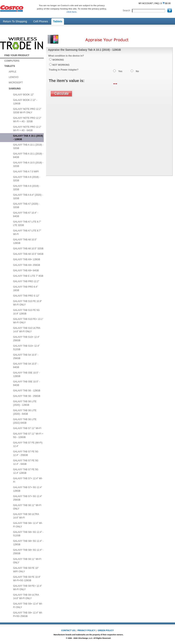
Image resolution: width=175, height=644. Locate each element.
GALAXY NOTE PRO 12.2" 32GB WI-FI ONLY (27, 111)
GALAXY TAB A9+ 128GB (27, 259)
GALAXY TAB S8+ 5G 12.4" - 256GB (28, 552)
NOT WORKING (61, 65)
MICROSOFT (16, 83)
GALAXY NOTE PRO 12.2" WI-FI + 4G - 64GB (27, 129)
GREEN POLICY (106, 630)
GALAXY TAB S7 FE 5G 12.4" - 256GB (26, 453)
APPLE (13, 72)
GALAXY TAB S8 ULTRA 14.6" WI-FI (26, 516)
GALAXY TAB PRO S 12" (26, 296)
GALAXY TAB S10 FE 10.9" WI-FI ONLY (28, 303)
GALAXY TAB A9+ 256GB (27, 265)
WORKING (58, 60)
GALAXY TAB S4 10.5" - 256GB (26, 357)
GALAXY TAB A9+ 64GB (26, 271)
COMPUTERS (12, 61)
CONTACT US (68, 630)
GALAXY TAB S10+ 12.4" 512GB (26, 348)
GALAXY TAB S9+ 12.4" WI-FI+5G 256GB (28, 614)
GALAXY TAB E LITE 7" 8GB (28, 276)
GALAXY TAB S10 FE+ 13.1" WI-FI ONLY (28, 321)
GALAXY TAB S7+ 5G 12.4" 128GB (28, 489)
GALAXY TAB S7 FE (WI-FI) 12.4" (28, 444)
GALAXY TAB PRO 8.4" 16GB (26, 289)
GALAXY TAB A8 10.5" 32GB (28, 249)
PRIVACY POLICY (86, 630)
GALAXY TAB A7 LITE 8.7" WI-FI (27, 232)
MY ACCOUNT (146, 3)
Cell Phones (41, 21)
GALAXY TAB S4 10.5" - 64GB (26, 366)
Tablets (58, 21)
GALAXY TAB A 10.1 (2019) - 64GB (28, 155)
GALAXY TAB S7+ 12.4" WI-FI (28, 480)
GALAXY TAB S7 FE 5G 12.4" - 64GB (26, 462)
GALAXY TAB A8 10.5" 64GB (28, 254)
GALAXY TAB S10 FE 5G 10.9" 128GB (26, 312)
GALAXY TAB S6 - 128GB (27, 391)
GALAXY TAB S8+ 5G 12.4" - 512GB (28, 534)
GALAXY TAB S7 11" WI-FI (27, 428)
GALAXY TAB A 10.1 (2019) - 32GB (28, 147)
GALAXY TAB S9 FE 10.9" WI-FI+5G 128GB (27, 579)
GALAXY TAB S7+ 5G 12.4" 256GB (28, 498)
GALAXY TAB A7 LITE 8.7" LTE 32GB (27, 223)
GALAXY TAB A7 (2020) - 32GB (26, 206)
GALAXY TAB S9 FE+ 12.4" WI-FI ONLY (28, 588)
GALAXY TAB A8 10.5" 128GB (25, 241)
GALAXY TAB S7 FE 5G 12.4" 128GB (26, 471)
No (137, 71)
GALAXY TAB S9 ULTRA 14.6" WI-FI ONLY (26, 597)
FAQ (157, 3)
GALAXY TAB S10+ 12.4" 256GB (26, 339)
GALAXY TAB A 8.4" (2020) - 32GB (28, 197)
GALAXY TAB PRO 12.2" (26, 281)
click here (71, 12)
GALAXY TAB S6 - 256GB (27, 396)
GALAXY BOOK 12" (24, 95)
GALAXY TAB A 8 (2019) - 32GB (27, 188)
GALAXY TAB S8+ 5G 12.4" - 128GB (28, 543)
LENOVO (14, 77)
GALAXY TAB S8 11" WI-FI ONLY (27, 507)
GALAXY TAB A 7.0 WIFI (26, 172)
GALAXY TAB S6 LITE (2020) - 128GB (25, 403)
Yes (120, 71)
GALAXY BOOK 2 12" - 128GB (25, 102)
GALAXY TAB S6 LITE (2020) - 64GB (25, 412)
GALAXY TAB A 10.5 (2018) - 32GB (28, 164)
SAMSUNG (15, 89)
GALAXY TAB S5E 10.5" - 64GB (27, 383)
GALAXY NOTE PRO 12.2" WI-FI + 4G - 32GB (27, 120)
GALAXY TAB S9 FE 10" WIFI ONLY (26, 570)
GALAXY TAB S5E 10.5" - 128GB (27, 374)
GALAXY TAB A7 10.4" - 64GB (26, 215)
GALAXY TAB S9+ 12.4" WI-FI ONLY (28, 606)
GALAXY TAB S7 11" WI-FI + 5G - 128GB (28, 435)
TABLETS (10, 66)
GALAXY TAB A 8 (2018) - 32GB (27, 179)
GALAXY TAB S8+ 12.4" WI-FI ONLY (28, 525)
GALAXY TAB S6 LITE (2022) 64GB (25, 421)
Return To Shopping (15, 21)
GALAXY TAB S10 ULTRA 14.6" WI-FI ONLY (27, 330)
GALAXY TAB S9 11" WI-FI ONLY (27, 561)
